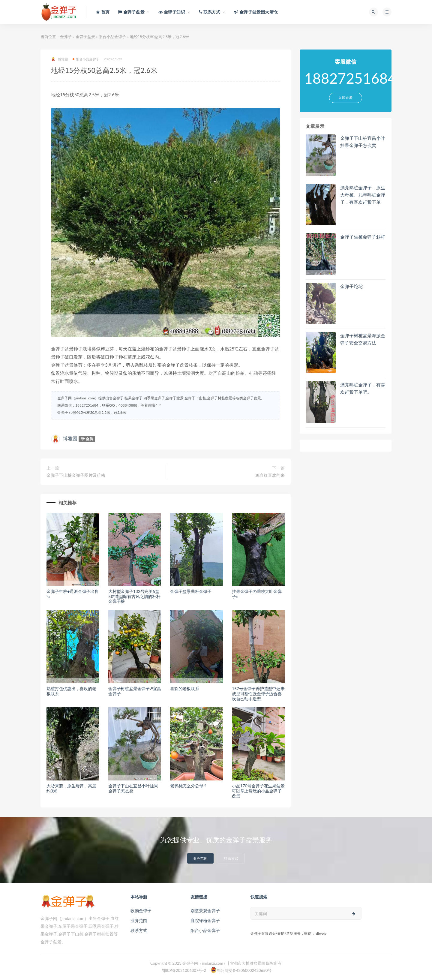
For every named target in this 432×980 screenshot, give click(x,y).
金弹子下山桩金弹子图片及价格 (76, 475)
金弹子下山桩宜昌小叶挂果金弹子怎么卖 (133, 788)
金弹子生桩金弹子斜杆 (363, 237)
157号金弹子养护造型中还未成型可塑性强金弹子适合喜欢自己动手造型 (258, 694)
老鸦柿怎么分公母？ (189, 786)
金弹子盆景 (85, 37)
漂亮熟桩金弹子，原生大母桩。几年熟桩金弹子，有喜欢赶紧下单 (363, 195)
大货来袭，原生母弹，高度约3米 (71, 788)
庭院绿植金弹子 (205, 920)
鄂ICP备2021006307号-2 (184, 970)
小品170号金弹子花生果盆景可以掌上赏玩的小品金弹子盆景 (258, 791)
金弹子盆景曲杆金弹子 (191, 591)
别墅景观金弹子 (205, 911)
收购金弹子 (141, 911)
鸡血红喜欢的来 (270, 475)
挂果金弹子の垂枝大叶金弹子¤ (257, 594)
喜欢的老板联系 (185, 688)
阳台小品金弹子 (112, 37)
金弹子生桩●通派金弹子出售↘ (73, 594)
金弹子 (66, 37)
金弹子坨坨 (351, 286)
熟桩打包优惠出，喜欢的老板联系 (71, 691)
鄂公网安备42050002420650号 (241, 970)
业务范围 (200, 858)
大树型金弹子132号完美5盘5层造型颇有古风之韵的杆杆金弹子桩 (134, 596)
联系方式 (231, 858)
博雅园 (60, 59)
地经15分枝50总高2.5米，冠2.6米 (99, 412)
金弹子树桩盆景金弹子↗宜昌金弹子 (135, 691)
